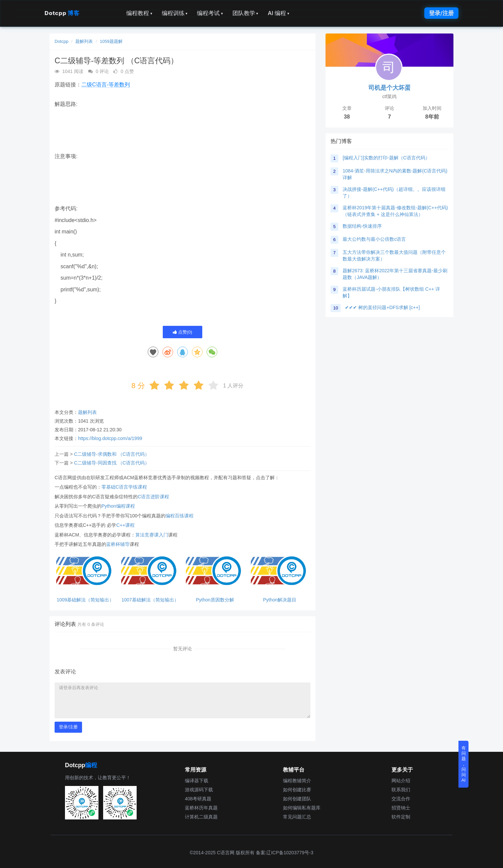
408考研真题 (198, 799)
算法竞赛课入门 (152, 535)
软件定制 (401, 817)
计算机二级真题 (201, 817)
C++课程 (125, 525)
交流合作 (401, 799)
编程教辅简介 (297, 781)
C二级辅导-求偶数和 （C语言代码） (112, 454)
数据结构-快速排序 (362, 226)
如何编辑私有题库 (302, 808)
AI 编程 (278, 13)
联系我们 (401, 790)
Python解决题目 (280, 600)
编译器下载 (197, 781)
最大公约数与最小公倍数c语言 (374, 239)
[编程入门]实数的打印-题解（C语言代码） (386, 158)
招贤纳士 (401, 808)
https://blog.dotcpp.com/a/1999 (110, 438)
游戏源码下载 (199, 790)
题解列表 (84, 41)
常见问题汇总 (297, 817)
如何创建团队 (297, 799)
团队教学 (245, 13)
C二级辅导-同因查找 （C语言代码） (112, 463)
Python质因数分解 (215, 600)
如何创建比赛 (297, 790)
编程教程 (139, 13)
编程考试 (210, 13)
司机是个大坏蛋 (389, 88)
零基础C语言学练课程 (124, 487)
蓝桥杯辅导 (118, 544)
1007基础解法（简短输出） (150, 600)
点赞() (183, 332)
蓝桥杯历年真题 (201, 808)
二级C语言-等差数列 (106, 85)
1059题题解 (111, 41)
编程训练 (175, 13)
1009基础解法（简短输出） (85, 600)
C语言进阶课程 (153, 497)
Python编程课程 (118, 506)
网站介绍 (401, 781)
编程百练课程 (179, 516)
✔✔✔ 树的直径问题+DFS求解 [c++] (382, 307)
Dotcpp (62, 13)
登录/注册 (441, 13)
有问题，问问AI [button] (464, 764)
